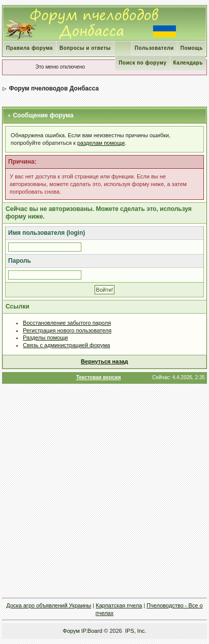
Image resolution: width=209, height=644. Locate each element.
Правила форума (29, 48)
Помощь (192, 48)
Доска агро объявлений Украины (49, 605)
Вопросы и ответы (85, 48)
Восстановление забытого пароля (67, 323)
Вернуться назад (105, 361)
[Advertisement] (105, 491)
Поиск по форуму (142, 63)
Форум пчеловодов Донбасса (54, 88)
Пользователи (154, 48)
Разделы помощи (45, 338)
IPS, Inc (135, 631)
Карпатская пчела (119, 605)
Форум (71, 631)
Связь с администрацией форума (66, 345)
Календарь (188, 63)
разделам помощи (101, 143)
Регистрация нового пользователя (67, 330)
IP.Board (92, 631)
